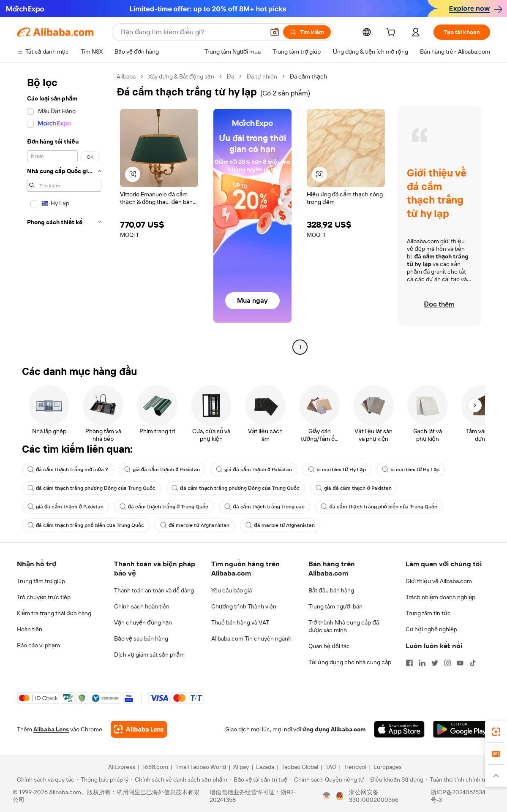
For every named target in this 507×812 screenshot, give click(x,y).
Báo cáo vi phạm (38, 645)
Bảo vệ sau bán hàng (141, 638)
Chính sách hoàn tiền (142, 606)
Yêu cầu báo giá (232, 590)
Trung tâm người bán (335, 606)
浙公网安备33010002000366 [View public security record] (374, 796)
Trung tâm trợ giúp (41, 581)
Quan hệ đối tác (329, 646)
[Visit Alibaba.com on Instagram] (447, 663)
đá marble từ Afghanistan (195, 525)
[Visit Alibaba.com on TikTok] (473, 663)
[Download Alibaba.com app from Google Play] (462, 729)
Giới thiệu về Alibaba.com (439, 581)
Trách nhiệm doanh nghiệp (440, 597)
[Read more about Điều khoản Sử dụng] (395, 779)
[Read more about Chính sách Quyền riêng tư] (327, 779)
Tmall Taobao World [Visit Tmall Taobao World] (201, 767)
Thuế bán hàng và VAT (240, 622)
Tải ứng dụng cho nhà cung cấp (350, 662)
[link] (496, 732)
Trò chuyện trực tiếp (44, 597)
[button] (275, 32)
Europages (388, 767)
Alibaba (126, 76)
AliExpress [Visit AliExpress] (122, 767)
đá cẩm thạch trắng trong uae (264, 507)
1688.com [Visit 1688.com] (155, 767)
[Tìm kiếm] (307, 32)
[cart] (393, 33)
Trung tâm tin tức (428, 613)
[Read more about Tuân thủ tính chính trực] (459, 779)
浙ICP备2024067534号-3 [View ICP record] (458, 796)
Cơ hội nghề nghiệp (431, 629)
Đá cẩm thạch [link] (308, 76)
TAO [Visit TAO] (331, 767)
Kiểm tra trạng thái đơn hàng (54, 613)
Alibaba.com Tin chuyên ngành (251, 638)
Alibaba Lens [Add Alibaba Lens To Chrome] (51, 729)
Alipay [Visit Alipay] (241, 767)
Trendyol (355, 767)
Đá (230, 76)
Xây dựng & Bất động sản (181, 76)
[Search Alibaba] (192, 32)
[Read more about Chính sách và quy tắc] (44, 779)
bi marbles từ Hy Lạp (337, 470)
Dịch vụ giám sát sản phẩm (149, 654)
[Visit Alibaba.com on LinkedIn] (422, 663)
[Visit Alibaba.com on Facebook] (409, 663)
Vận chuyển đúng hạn (143, 622)
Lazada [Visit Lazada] (265, 767)
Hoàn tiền (30, 629)
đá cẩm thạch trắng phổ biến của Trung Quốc (379, 507)
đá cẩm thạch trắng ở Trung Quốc (164, 507)
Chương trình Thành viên (244, 606)
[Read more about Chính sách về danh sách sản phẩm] (179, 779)
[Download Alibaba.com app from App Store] (399, 729)
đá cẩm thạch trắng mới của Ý (68, 470)
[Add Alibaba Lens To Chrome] (139, 729)
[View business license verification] (327, 796)
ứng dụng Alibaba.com (334, 729)
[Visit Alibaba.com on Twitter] (435, 663)
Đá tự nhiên (262, 76)
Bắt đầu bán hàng (331, 590)
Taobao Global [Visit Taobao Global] (300, 767)
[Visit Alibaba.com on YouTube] (460, 663)
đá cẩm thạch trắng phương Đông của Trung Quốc (91, 488)
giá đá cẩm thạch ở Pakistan (162, 470)
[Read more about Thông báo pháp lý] (103, 779)
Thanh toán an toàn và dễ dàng (154, 590)
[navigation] (64, 213)
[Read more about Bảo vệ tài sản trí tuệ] (259, 779)
